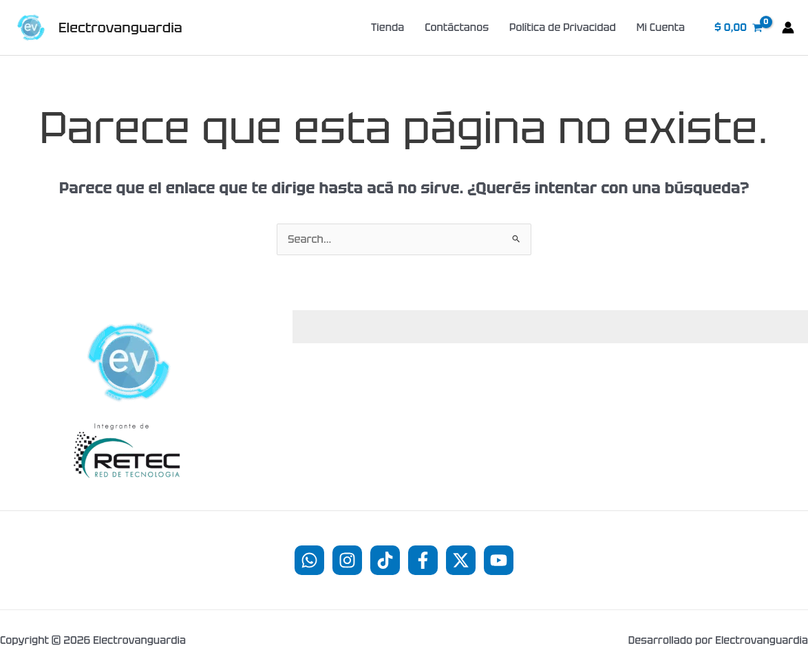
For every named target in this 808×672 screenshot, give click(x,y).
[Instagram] (347, 560)
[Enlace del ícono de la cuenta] (788, 28)
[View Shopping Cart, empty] (738, 28)
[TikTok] (385, 560)
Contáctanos (457, 28)
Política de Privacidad (563, 28)
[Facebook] (423, 560)
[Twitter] (461, 560)
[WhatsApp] (309, 560)
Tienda (387, 28)
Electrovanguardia (120, 28)
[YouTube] (499, 560)
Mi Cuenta (661, 28)
